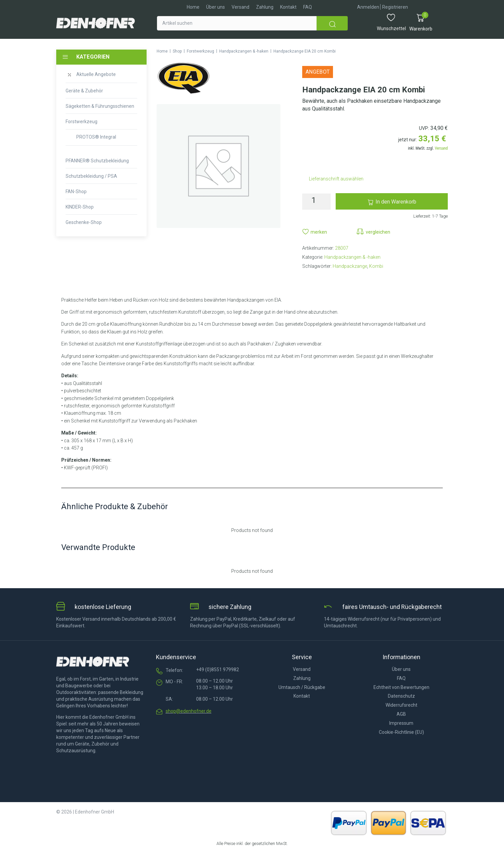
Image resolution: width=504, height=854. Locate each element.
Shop (177, 51)
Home (162, 51)
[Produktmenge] (316, 202)
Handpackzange (350, 266)
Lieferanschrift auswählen (336, 179)
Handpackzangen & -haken (244, 51)
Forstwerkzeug (200, 51)
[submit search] (332, 23)
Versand (441, 148)
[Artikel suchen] (237, 23)
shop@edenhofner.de (189, 711)
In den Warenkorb (396, 202)
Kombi (376, 266)
